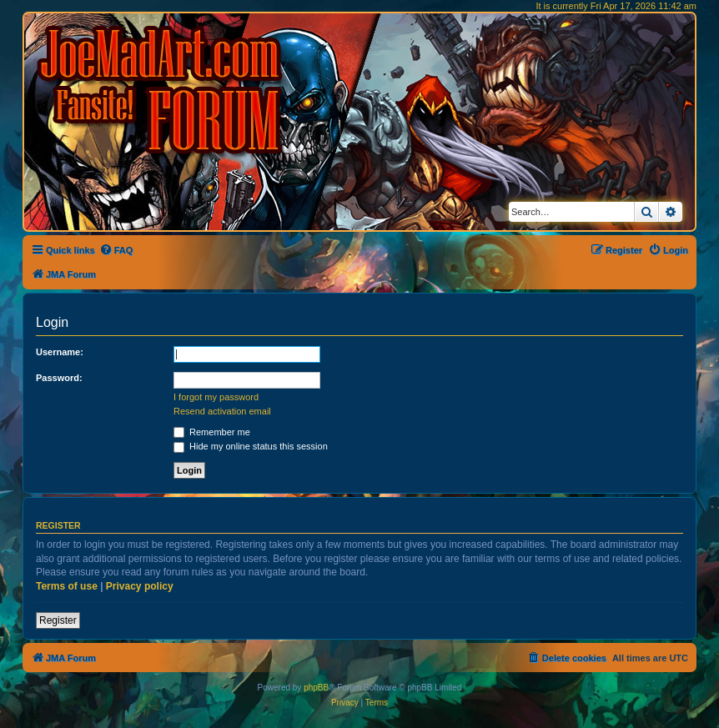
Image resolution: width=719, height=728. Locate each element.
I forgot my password (216, 397)
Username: (60, 352)
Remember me (212, 432)
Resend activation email (222, 411)
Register (58, 620)
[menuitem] (116, 250)
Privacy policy (140, 586)
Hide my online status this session (251, 446)
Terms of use (67, 586)
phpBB (316, 688)
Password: (59, 378)
